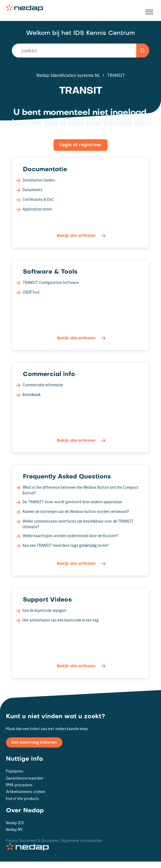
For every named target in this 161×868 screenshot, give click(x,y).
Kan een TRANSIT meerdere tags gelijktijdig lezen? (66, 545)
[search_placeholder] (80, 51)
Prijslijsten (15, 771)
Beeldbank (32, 395)
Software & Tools (50, 272)
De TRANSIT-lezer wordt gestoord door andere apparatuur (72, 502)
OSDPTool (31, 292)
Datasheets (33, 190)
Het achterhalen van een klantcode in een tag (61, 620)
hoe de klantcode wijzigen (44, 610)
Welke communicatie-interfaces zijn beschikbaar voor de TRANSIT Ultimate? (78, 524)
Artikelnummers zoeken (26, 792)
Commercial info (49, 374)
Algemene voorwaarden (82, 840)
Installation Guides (39, 180)
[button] (149, 10)
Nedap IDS (15, 823)
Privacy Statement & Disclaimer (32, 840)
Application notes (37, 209)
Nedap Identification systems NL (68, 75)
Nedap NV (14, 830)
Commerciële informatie (43, 385)
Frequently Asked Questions (67, 477)
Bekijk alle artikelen (77, 236)
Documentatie (45, 170)
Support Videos (47, 600)
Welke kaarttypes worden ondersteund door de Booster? (70, 536)
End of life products (22, 799)
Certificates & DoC (38, 199)
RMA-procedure (19, 785)
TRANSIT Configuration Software (51, 283)
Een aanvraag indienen (34, 743)
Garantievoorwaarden (24, 778)
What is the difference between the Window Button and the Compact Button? (80, 490)
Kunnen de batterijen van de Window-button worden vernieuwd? (76, 512)
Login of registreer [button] (81, 145)
